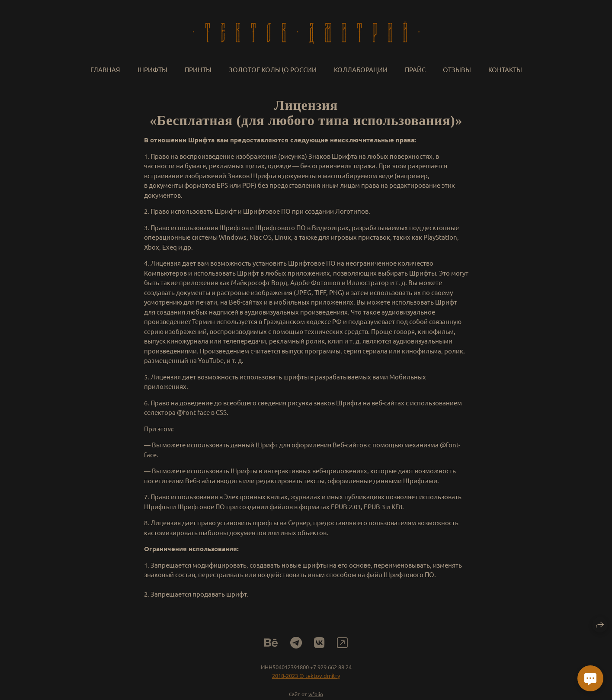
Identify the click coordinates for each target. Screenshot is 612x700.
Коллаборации (361, 69)
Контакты (505, 69)
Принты (198, 69)
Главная (105, 69)
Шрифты (152, 69)
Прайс (415, 69)
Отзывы (457, 69)
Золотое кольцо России (273, 69)
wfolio (316, 696)
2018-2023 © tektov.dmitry (306, 678)
